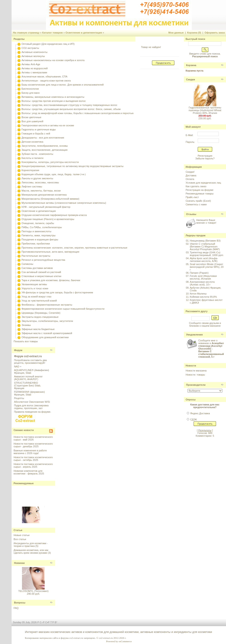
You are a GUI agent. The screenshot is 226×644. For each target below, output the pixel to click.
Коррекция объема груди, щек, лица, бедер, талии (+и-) (54, 174)
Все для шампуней (32, 121)
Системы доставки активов (37, 268)
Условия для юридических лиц (203, 183)
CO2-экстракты (30, 48)
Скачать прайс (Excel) (198, 201)
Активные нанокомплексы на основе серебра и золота (53, 60)
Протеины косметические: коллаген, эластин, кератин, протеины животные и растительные (74, 248)
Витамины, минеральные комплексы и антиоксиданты (53, 97)
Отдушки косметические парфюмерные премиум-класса (54, 215)
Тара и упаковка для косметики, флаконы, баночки (51, 280)
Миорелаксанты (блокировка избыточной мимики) (50, 199)
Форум (18, 350)
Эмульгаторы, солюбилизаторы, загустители (47, 321)
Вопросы (20, 603)
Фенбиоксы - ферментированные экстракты (47, 305)
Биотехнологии (30, 89)
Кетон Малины (198, 294)
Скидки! (190, 172)
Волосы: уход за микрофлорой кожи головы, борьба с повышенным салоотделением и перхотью (78, 113)
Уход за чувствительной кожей (39, 301)
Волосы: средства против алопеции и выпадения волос (54, 101)
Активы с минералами (34, 72)
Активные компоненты (34, 52)
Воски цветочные (31, 117)
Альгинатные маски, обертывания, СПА (44, 77)
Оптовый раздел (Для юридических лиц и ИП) (48, 44)
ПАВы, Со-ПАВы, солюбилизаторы (42, 227)
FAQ (16, 608)
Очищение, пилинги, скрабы (38, 223)
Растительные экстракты (36, 256)
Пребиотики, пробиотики (36, 244)
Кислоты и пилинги (32, 158)
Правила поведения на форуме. (33, 412)
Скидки (191, 79)
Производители (196, 385)
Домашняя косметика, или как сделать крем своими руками (31, 551)
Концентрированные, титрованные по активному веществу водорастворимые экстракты (72, 166)
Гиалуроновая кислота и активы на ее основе (48, 125)
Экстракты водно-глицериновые (40, 317)
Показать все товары (26, 341)
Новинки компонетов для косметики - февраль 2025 (29, 472)
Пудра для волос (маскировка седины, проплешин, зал (31, 407)
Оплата (190, 179)
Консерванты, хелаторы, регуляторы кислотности (50, 162)
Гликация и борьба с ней (36, 134)
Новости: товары (195, 375)
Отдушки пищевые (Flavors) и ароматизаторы (48, 219)
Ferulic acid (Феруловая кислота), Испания (203, 277)
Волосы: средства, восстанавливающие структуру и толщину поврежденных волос (69, 105)
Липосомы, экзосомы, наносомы (40, 182)
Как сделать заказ (196, 186)
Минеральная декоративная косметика (44, 195)
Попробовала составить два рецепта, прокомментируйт (30, 362)
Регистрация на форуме (200, 190)
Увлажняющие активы (34, 284)
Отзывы (191, 214)
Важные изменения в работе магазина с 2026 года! (30, 452)
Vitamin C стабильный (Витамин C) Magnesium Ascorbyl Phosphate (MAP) (205, 247)
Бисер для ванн (31, 93)
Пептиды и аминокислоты (36, 231)
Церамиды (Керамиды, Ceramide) (41, 313)
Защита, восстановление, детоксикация (44, 150)
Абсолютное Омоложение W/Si (32, 402)
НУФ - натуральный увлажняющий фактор (46, 207)
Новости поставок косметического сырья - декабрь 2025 (33, 445)
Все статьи (20, 539)
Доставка (191, 175)
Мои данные (176, 33)
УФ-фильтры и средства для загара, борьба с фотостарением (57, 292)
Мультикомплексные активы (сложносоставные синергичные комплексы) (64, 203)
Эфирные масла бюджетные (38, 329)
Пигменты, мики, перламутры (38, 235)
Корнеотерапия (30, 170)
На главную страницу (26, 33)
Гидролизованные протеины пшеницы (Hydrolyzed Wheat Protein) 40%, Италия (205, 110)
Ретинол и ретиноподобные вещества (43, 260)
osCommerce (125, 641)
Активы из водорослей (35, 68)
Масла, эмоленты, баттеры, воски (41, 191)
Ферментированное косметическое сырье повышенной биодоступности (63, 309)
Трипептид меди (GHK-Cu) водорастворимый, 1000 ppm (207, 254)
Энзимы (26, 325)
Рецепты (19, 398)
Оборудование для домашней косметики (45, 337)
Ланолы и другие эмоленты (37, 178)
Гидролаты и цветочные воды (39, 129)
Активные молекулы (33, 56)
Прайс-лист (192, 197)
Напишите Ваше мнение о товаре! (206, 221)
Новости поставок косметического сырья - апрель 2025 (33, 465)
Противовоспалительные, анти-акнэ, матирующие (50, 252)
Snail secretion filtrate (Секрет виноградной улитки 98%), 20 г (207, 267)
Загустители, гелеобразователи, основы (45, 146)
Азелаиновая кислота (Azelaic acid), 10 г (202, 283)
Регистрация (205, 156)
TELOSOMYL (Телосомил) (34, 591)
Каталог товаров (52, 33)
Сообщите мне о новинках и (211, 349)
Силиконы (27, 264)
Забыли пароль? (205, 158)
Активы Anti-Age (31, 64)
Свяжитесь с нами (196, 204)
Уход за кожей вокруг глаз (36, 297)
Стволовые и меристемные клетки (41, 276)
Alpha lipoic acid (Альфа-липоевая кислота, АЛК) (204, 260)
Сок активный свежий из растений (41, 272)
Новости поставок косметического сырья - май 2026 (33, 438)
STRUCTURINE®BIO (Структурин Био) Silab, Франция (28, 385)
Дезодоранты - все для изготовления (43, 138)
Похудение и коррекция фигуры (40, 239)
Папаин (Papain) (199, 273)
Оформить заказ (215, 33)
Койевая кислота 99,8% (203, 297)
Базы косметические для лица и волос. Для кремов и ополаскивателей (63, 85)
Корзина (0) (194, 33)
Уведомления (195, 335)
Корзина (191, 65)
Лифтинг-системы (32, 187)
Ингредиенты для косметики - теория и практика (31, 545)
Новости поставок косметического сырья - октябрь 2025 (33, 459)
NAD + (18, 366)
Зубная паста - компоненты (37, 154)
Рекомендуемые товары (200, 194)
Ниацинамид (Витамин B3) (205, 241)
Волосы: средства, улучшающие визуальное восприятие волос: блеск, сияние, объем (71, 109)
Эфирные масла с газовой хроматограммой (47, 333)
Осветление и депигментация (84, 33)
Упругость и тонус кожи (35, 288)
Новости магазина (196, 371)
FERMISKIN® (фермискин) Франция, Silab (29, 393)
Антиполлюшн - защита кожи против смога (46, 81)
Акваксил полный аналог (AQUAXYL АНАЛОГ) (28, 378)
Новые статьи (22, 535)
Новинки (19, 563)
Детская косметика (32, 142)
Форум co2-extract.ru (28, 356)
